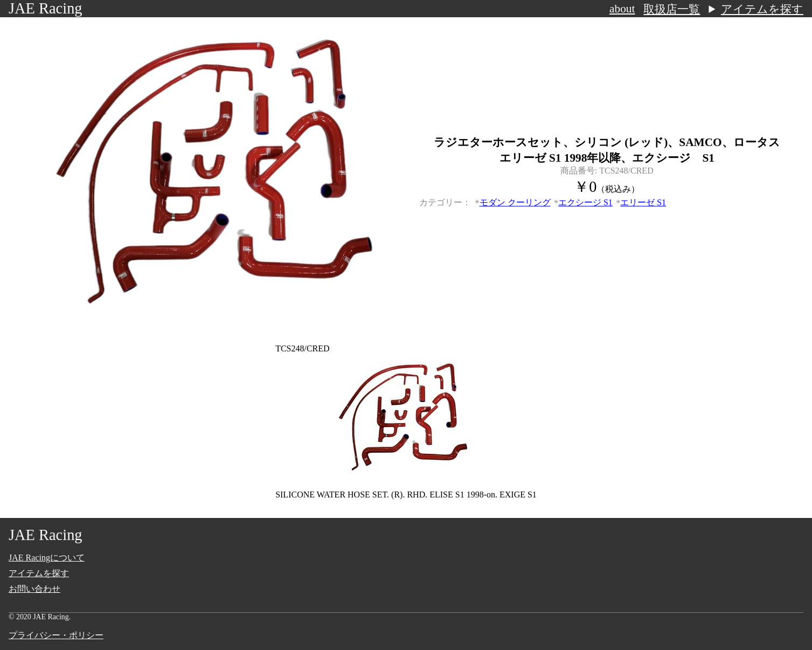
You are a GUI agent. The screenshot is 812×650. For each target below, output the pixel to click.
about (622, 9)
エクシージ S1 (585, 202)
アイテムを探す (762, 9)
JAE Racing (46, 8)
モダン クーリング (515, 202)
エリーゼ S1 (643, 202)
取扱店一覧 (672, 9)
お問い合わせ (34, 589)
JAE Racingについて (47, 558)
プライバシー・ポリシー (56, 635)
